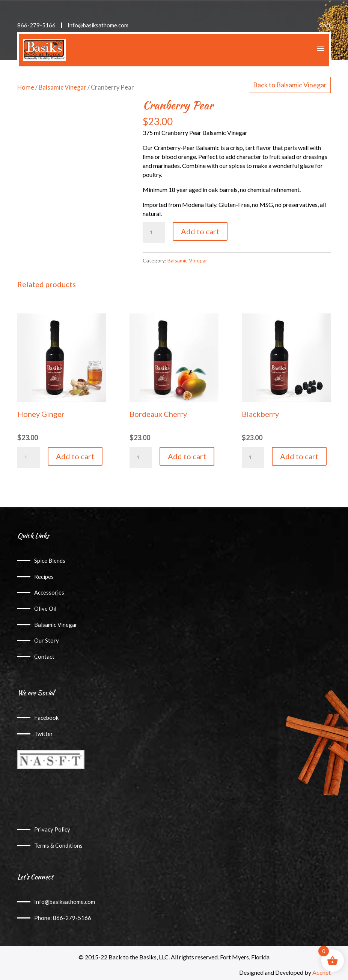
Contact (44, 656)
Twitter (44, 734)
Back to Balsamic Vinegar (290, 85)
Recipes (44, 577)
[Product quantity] (154, 232)
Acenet (322, 972)
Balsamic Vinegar (63, 87)
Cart (325, 25)
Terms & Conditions (58, 845)
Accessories (49, 592)
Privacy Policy (52, 829)
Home (26, 87)
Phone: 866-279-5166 (63, 918)
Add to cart (200, 231)
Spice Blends (50, 560)
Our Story (47, 640)
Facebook (46, 718)
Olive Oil (45, 608)
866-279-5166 (36, 25)
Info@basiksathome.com (98, 25)
